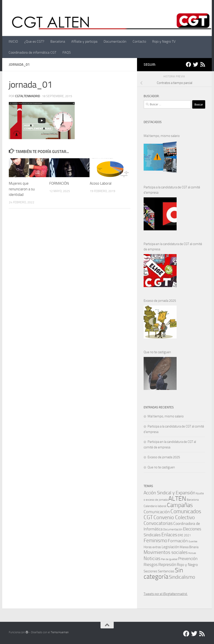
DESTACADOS (153, 122)
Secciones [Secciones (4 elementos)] (150, 571)
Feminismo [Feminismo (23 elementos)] (155, 541)
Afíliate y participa (84, 41)
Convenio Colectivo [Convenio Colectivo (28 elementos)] (174, 517)
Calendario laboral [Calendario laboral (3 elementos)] (155, 506)
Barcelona (58, 41)
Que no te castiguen (157, 352)
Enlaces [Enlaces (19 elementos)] (169, 535)
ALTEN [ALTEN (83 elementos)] (177, 499)
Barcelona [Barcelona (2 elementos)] (193, 500)
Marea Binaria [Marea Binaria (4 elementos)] (189, 547)
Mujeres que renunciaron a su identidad (22, 189)
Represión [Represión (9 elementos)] (167, 565)
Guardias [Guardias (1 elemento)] (193, 541)
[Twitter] (196, 64)
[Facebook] (188, 64)
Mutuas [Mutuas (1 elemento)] (192, 553)
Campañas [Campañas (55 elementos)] (180, 505)
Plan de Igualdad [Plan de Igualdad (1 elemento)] (169, 559)
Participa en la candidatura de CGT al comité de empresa (173, 247)
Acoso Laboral (101, 183)
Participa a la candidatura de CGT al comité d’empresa (172, 190)
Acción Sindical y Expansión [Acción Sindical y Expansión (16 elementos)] (169, 493)
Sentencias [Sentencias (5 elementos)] (166, 571)
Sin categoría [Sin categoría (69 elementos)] (163, 573)
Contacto (139, 41)
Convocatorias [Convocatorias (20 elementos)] (158, 523)
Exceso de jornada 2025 (160, 301)
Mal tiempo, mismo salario (162, 136)
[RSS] (203, 64)
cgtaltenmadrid (28, 96)
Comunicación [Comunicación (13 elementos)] (157, 512)
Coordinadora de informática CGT (32, 52)
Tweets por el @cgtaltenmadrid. (166, 594)
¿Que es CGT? (34, 41)
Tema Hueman (60, 632)
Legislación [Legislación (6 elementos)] (170, 547)
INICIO (13, 41)
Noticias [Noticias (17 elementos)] (152, 558)
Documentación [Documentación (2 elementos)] (173, 529)
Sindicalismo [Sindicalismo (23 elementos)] (182, 577)
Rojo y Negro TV (164, 41)
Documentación (115, 41)
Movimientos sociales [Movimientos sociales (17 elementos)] (166, 552)
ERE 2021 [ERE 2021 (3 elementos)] (184, 535)
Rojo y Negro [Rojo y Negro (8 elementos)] (187, 565)
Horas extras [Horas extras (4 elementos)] (152, 547)
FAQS (67, 52)
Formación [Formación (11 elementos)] (178, 541)
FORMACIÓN (59, 183)
